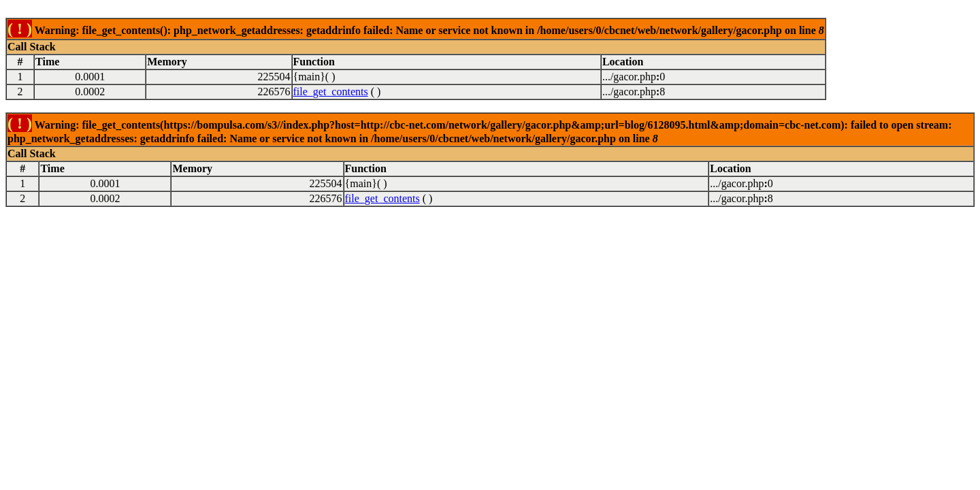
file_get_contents (331, 92)
